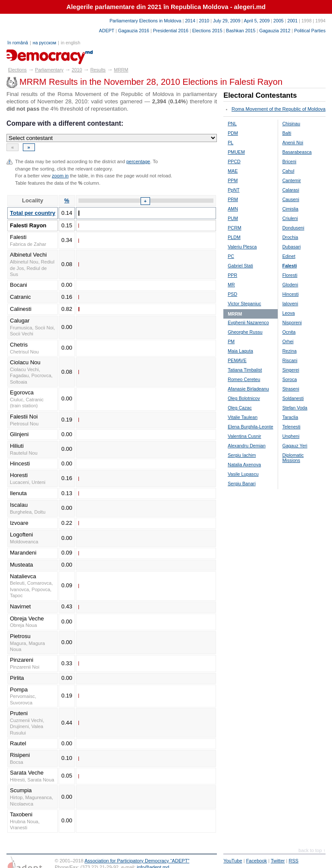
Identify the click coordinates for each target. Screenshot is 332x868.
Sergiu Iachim (242, 455)
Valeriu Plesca (242, 247)
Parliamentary (49, 70)
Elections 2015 (207, 31)
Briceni (290, 161)
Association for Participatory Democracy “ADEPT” (137, 861)
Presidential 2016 (171, 31)
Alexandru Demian (247, 446)
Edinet (289, 256)
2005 (279, 21)
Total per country (33, 213)
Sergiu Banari (242, 484)
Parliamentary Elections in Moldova (145, 21)
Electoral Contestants (260, 95)
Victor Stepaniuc (244, 304)
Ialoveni (290, 304)
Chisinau (291, 124)
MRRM (121, 70)
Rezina (290, 351)
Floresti (290, 275)
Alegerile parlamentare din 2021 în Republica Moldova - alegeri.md (166, 7)
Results (98, 70)
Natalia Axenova (244, 465)
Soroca (290, 379)
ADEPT (107, 31)
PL (230, 143)
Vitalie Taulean (243, 417)
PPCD (234, 161)
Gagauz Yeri (295, 446)
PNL (232, 124)
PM (231, 341)
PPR (232, 275)
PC (231, 256)
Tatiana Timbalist (245, 370)
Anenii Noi (293, 143)
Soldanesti (293, 398)
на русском (44, 43)
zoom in (60, 176)
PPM (233, 180)
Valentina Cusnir (244, 436)
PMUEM (236, 152)
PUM (233, 218)
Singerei (291, 370)
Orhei (288, 341)
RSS (294, 861)
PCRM (234, 228)
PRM (233, 199)
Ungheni (291, 436)
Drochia (290, 237)
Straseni (291, 389)
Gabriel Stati (240, 266)
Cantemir (292, 180)
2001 (292, 21)
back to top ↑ (312, 850)
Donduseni (293, 228)
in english (70, 43)
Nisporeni (292, 322)
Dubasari (292, 247)
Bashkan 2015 (241, 31)
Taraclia (290, 417)
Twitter (278, 861)
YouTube (233, 861)
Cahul (288, 171)
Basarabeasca (297, 152)
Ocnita (289, 332)
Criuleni (290, 218)
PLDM (234, 237)
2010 (204, 21)
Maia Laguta (240, 351)
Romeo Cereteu (244, 379)
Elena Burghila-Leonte (250, 427)
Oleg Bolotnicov (244, 398)
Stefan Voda (295, 408)
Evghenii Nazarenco (248, 322)
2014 (190, 21)
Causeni (291, 199)
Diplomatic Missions (293, 458)
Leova (289, 313)
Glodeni (290, 285)
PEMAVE (237, 360)
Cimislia (290, 209)
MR (231, 285)
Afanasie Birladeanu (248, 389)
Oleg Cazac (240, 408)
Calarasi (291, 190)
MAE (233, 171)
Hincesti (291, 294)
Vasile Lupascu (243, 474)
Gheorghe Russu (245, 332)
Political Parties (310, 31)
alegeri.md (26, 54)
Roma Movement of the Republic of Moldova (279, 109)
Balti (287, 133)
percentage (138, 161)
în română (18, 43)
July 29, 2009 (227, 21)
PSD (232, 294)
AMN (233, 209)
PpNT (233, 190)
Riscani (290, 360)
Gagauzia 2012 (275, 31)
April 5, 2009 (257, 21)
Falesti (290, 266)
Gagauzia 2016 (134, 31)
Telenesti (291, 427)
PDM (233, 133)
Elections (17, 70)
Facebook (257, 861)
